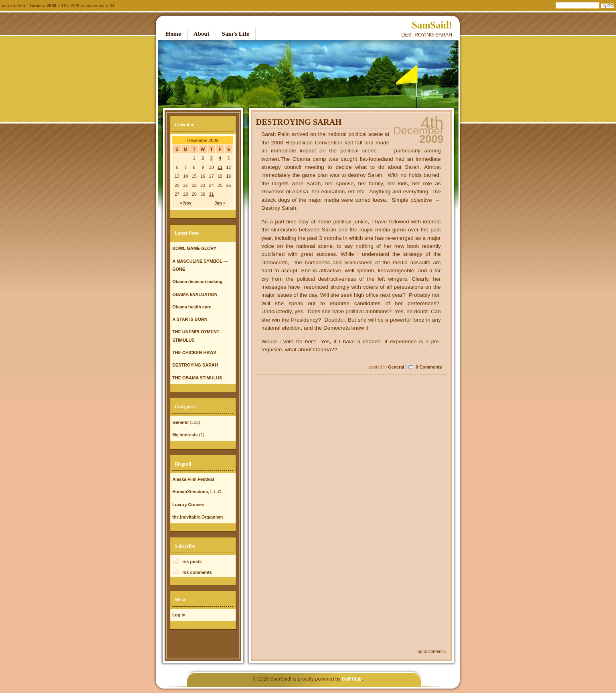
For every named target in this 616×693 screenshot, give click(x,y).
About (202, 34)
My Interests (185, 435)
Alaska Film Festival (193, 479)
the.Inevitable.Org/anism (198, 517)
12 (64, 6)
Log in (179, 615)
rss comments (197, 572)
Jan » (220, 203)
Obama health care (192, 307)
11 (220, 167)
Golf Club (352, 679)
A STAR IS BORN (190, 319)
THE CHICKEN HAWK (195, 353)
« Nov (186, 203)
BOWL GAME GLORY (194, 248)
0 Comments (429, 367)
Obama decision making (197, 282)
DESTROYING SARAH (299, 122)
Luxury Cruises (188, 505)
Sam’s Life (236, 34)
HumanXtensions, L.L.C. (197, 492)
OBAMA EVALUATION (195, 294)
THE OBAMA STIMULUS (197, 378)
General (396, 367)
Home (36, 6)
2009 (51, 6)
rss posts (192, 561)
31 (211, 194)
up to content (430, 651)
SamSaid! (432, 25)
